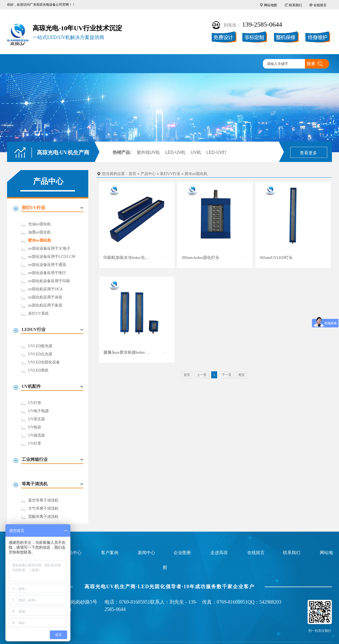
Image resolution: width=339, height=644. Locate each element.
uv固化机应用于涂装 (45, 297)
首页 (132, 174)
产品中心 (86, 64)
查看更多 (308, 153)
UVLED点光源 (40, 354)
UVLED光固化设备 (44, 362)
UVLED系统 (38, 370)
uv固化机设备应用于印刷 (49, 281)
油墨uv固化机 (40, 232)
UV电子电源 (38, 411)
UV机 (196, 152)
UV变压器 (37, 419)
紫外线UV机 (148, 152)
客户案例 (118, 64)
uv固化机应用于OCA (45, 289)
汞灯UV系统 (38, 313)
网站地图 (270, 5)
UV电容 (35, 427)
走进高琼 (213, 64)
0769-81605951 (135, 602)
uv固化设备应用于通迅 (47, 265)
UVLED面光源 (40, 346)
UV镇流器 (37, 435)
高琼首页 (23, 64)
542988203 (270, 602)
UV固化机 (54, 64)
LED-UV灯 (216, 152)
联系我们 (295, 5)
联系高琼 (245, 64)
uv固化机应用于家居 (45, 305)
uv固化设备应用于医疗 (47, 273)
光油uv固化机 (40, 224)
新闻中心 (181, 64)
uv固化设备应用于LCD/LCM (52, 257)
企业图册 (150, 64)
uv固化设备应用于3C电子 (49, 248)
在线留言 (320, 5)
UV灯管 (35, 403)
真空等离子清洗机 (43, 500)
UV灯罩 (35, 443)
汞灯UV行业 (170, 174)
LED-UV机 (175, 152)
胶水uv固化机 (40, 240)
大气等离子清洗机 (43, 508)
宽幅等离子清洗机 (43, 517)
